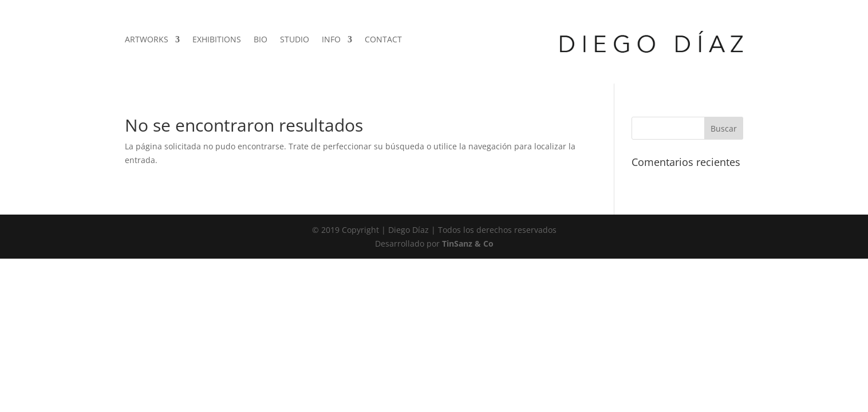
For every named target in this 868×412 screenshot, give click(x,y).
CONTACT (383, 40)
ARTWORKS (147, 40)
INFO (331, 40)
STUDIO (295, 40)
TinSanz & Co (468, 243)
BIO (261, 40)
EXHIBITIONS (217, 40)
